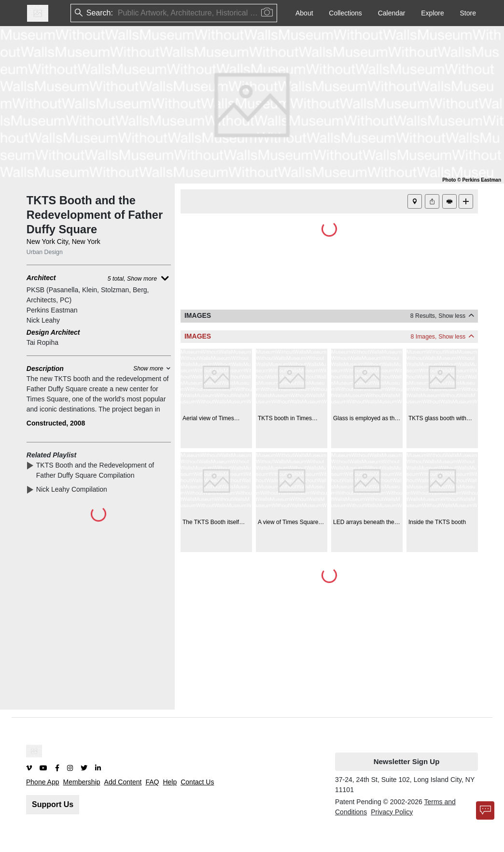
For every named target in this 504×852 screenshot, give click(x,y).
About (304, 13)
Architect (41, 278)
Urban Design (45, 252)
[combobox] (119, 13)
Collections (345, 13)
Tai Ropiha (42, 342)
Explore (432, 13)
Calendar (392, 13)
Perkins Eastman (52, 310)
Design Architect (53, 332)
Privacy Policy (392, 812)
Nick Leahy (43, 320)
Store (468, 13)
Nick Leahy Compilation (74, 489)
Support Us (53, 804)
